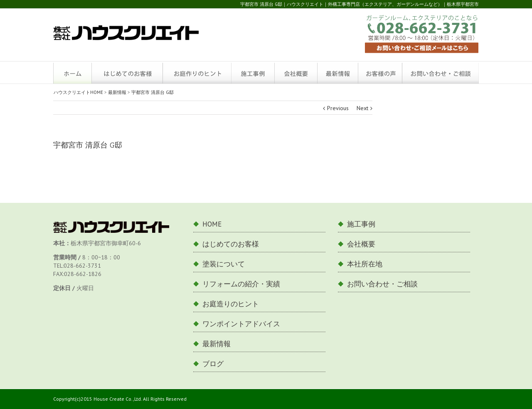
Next (362, 108)
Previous (338, 108)
